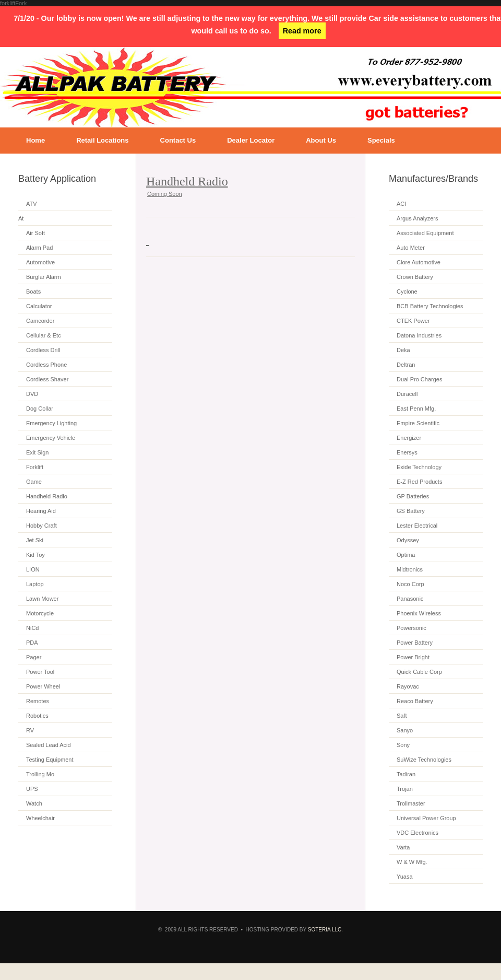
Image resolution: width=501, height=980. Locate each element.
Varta (403, 847)
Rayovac (408, 686)
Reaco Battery (415, 701)
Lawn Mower (42, 599)
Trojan (405, 789)
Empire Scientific (418, 423)
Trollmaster (411, 803)
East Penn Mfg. (416, 409)
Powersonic (411, 628)
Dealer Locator (251, 140)
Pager (34, 657)
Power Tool (40, 672)
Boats (33, 291)
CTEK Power (413, 321)
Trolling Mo (40, 774)
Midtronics (410, 569)
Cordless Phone (46, 365)
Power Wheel (43, 686)
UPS (32, 789)
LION (33, 569)
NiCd (32, 628)
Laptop (35, 584)
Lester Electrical (417, 526)
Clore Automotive (419, 262)
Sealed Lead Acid (49, 745)
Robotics (37, 716)
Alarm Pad (39, 248)
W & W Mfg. (412, 862)
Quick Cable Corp (419, 672)
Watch (34, 803)
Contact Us (178, 140)
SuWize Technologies (424, 760)
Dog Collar (40, 409)
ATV (32, 204)
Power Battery (415, 643)
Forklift (35, 467)
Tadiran (406, 774)
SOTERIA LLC (325, 930)
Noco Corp (410, 584)
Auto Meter (411, 248)
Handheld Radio (47, 496)
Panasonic (410, 599)
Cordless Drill (43, 350)
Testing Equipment (50, 760)
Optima (406, 555)
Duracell (407, 394)
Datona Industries (419, 335)
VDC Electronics (417, 833)
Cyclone (407, 291)
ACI (401, 204)
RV (30, 730)
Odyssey (408, 540)
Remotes (38, 701)
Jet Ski (35, 540)
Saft (402, 716)
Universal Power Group (426, 818)
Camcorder (40, 321)
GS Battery (411, 511)
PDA (32, 643)
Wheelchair (40, 818)
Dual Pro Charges (419, 379)
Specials (381, 140)
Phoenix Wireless (419, 613)
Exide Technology (419, 467)
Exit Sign (37, 452)
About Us (321, 140)
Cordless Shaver (47, 379)
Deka (403, 350)
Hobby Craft (41, 526)
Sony (403, 745)
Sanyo (405, 730)
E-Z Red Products (419, 482)
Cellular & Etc (44, 335)
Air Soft (35, 233)
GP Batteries (413, 496)
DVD (32, 394)
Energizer (409, 438)
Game (34, 482)
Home (35, 140)
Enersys (407, 452)
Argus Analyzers (417, 218)
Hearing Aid (41, 511)
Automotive (40, 262)
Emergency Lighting (51, 423)
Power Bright (413, 657)
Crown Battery (415, 277)
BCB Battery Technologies (430, 306)
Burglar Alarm (44, 277)
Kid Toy (35, 555)
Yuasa (405, 877)
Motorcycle (40, 613)
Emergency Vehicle (51, 438)
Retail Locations (102, 140)
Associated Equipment (425, 233)
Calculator (39, 306)
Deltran (406, 365)
